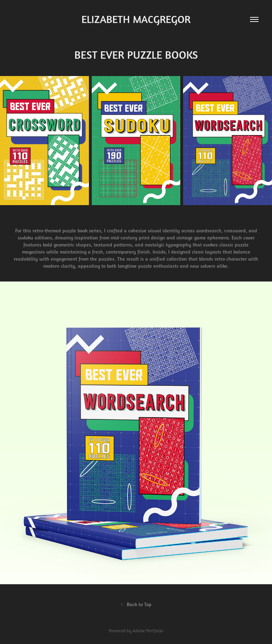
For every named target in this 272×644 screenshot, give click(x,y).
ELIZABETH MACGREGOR (136, 19)
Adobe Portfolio (148, 631)
